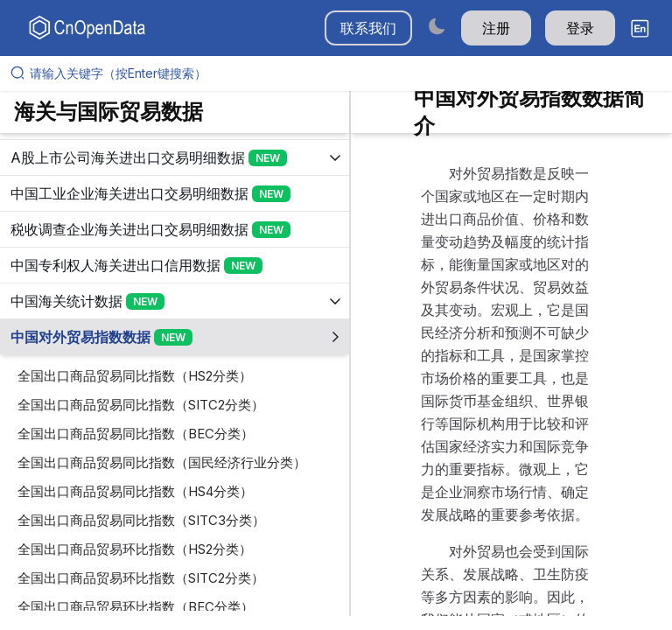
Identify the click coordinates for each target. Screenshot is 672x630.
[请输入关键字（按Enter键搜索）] (343, 73)
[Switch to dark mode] (437, 26)
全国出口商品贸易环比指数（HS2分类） (135, 549)
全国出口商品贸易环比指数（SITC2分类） (141, 578)
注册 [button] (496, 28)
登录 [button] (580, 28)
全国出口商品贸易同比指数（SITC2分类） (141, 405)
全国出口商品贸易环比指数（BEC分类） (136, 607)
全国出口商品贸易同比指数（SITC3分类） (141, 520)
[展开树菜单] (175, 157)
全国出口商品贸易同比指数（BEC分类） (136, 434)
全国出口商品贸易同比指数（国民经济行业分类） (162, 462)
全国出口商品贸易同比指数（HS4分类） (135, 491)
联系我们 (368, 28)
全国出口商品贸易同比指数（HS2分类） (135, 376)
